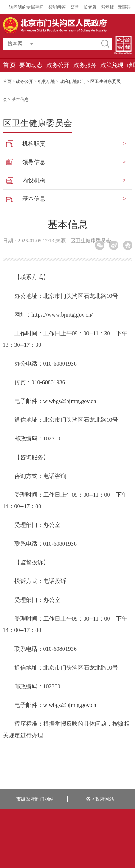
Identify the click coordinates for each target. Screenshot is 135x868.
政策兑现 (112, 65)
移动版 (108, 7)
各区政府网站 (100, 799)
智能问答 (57, 7)
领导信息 (34, 162)
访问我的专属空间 (27, 7)
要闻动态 (31, 65)
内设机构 (34, 180)
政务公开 (58, 65)
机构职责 (34, 144)
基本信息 (34, 199)
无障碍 (124, 7)
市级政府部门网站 (35, 799)
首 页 (9, 65)
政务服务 (85, 65)
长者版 (91, 7)
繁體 (75, 7)
